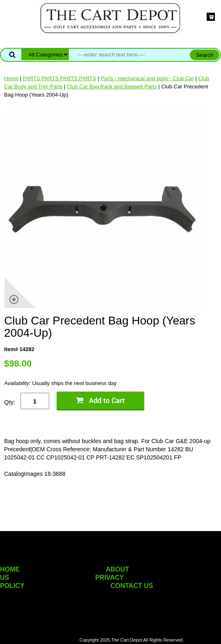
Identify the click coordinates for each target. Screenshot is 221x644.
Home (11, 78)
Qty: (10, 402)
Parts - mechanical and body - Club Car (147, 78)
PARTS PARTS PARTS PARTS (59, 78)
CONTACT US (132, 586)
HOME (10, 569)
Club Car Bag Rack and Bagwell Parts (112, 87)
